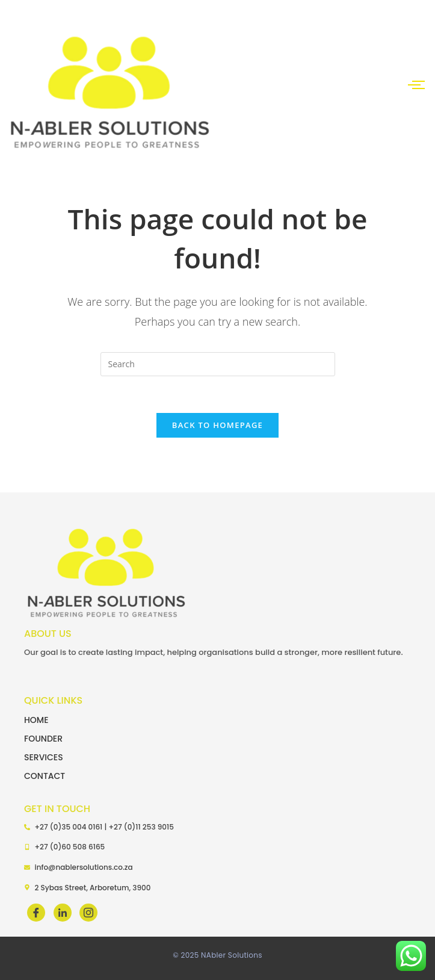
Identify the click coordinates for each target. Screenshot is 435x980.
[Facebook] (36, 913)
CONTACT (45, 776)
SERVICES (44, 757)
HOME (36, 720)
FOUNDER (43, 739)
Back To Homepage (217, 425)
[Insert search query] (218, 364)
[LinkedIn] (63, 913)
